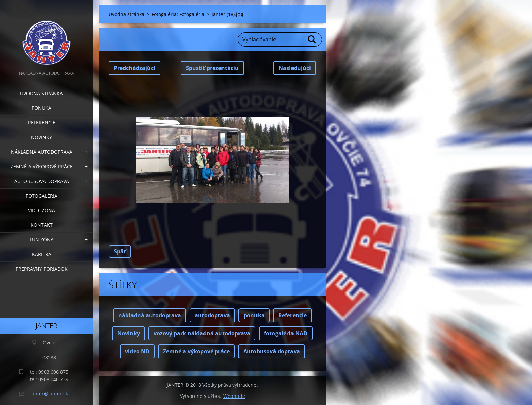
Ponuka (41, 108)
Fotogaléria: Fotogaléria (178, 14)
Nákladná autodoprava (42, 152)
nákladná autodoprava (150, 315)
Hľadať (312, 39)
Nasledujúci (295, 68)
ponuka (254, 315)
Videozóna (41, 210)
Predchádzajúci (135, 68)
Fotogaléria (42, 196)
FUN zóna (42, 240)
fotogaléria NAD (286, 333)
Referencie (42, 123)
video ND (137, 351)
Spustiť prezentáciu (212, 68)
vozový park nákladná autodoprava (202, 333)
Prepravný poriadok (42, 269)
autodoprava (212, 315)
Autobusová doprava (42, 181)
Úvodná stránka (41, 93)
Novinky (41, 137)
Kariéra (42, 254)
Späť (120, 251)
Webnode (234, 396)
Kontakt (42, 225)
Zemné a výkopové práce (42, 166)
